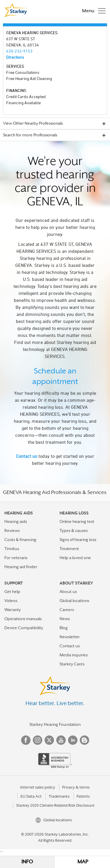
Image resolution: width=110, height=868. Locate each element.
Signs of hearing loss (78, 540)
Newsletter (70, 637)
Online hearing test (77, 521)
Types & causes (74, 530)
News (65, 619)
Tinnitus (12, 549)
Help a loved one (75, 558)
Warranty (13, 610)
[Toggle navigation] (92, 10)
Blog (64, 628)
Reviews (12, 530)
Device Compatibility (24, 628)
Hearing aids (16, 521)
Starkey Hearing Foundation (55, 724)
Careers (67, 610)
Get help (12, 592)
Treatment (69, 549)
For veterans (16, 558)
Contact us (27, 456)
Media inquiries (74, 655)
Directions (15, 57)
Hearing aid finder (21, 567)
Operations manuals (23, 619)
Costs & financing (20, 540)
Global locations (74, 601)
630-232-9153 (19, 51)
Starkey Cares (72, 664)
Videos (11, 601)
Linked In (73, 740)
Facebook (26, 740)
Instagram (38, 740)
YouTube (61, 740)
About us (68, 592)
